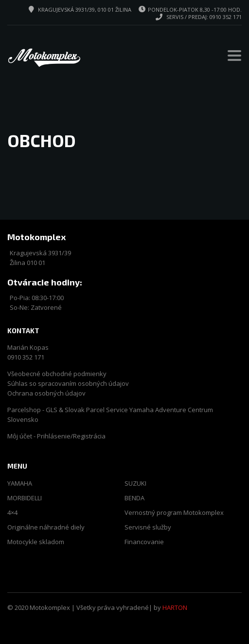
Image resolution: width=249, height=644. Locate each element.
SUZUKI (135, 483)
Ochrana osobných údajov (46, 393)
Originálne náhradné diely (46, 527)
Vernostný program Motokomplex (174, 513)
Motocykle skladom (36, 542)
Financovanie (144, 542)
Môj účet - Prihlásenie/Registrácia (56, 436)
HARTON (175, 607)
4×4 (12, 513)
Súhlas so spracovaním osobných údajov (68, 383)
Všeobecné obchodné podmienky (57, 374)
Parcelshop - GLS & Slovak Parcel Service (68, 410)
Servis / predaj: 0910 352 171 (204, 17)
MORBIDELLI (25, 498)
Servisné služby (148, 527)
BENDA (134, 498)
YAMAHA (20, 483)
